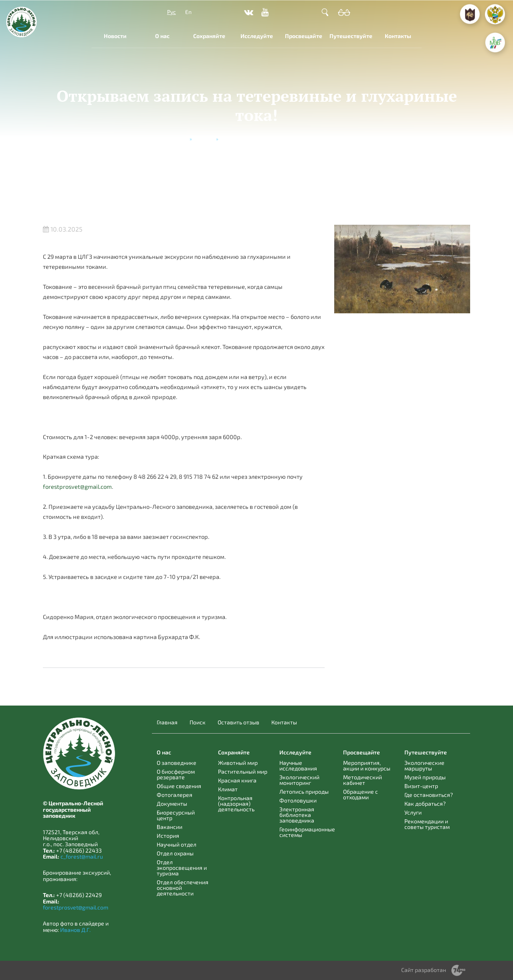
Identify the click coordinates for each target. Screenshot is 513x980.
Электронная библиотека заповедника (297, 815)
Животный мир (238, 763)
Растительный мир (243, 771)
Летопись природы (304, 791)
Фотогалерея (175, 795)
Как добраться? (425, 804)
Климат (228, 789)
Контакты (398, 36)
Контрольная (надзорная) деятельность (236, 804)
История (168, 836)
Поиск (198, 722)
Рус (172, 12)
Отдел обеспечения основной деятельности (183, 888)
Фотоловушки (298, 800)
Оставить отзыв (238, 722)
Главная (178, 139)
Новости (115, 36)
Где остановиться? (429, 795)
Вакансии (170, 827)
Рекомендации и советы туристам (427, 824)
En (188, 12)
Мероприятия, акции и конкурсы (367, 765)
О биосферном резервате (176, 774)
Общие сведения (179, 786)
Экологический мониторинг (299, 780)
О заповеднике (177, 763)
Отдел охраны (175, 853)
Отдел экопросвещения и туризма (182, 868)
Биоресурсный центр (176, 815)
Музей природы (425, 777)
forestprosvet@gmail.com (77, 486)
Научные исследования (298, 765)
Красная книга (237, 780)
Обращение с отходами (361, 794)
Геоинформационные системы (307, 832)
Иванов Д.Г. (75, 930)
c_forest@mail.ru (82, 856)
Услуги (413, 812)
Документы (172, 804)
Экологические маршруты (424, 765)
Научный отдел (177, 844)
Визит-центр (421, 786)
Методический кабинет (363, 780)
